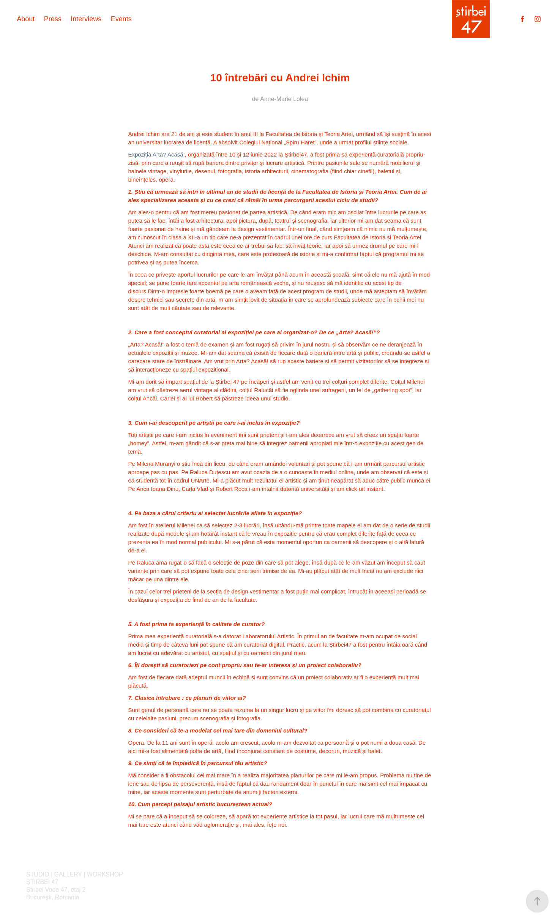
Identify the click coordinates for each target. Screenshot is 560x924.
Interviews (86, 19)
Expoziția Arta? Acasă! (157, 154)
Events (121, 19)
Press (53, 19)
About (26, 19)
